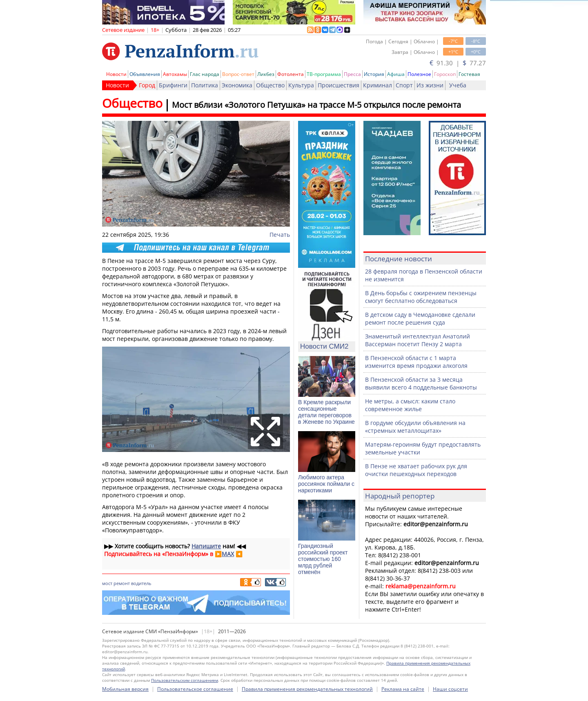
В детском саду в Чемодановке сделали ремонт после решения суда (420, 318)
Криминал (378, 85)
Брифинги (173, 85)
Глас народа (205, 74)
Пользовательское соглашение (195, 689)
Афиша (396, 74)
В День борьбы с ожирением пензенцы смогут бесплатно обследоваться (421, 297)
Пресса (352, 74)
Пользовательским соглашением (185, 680)
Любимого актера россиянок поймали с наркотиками (326, 484)
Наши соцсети (450, 689)
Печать (280, 235)
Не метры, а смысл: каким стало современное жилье (410, 405)
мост (107, 583)
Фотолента (291, 74)
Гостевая (469, 74)
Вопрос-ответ (238, 74)
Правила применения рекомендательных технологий (307, 689)
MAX (228, 554)
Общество (270, 85)
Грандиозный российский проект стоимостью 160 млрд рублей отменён (323, 559)
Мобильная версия (125, 689)
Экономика (237, 85)
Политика (205, 85)
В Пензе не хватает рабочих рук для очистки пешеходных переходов (416, 470)
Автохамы (175, 74)
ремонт (122, 583)
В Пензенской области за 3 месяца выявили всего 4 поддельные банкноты (421, 383)
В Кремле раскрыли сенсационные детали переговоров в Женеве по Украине (326, 412)
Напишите (206, 546)
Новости (116, 74)
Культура (301, 85)
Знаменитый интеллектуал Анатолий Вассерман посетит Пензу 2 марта (418, 340)
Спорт (404, 85)
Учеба (458, 85)
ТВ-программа (324, 74)
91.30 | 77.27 (458, 63)
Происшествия (339, 85)
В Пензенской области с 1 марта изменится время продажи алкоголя (416, 362)
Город (147, 85)
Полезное (419, 74)
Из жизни (430, 85)
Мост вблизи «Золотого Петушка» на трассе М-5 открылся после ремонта (316, 105)
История (374, 74)
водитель (141, 583)
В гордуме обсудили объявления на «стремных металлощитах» (415, 427)
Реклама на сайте (403, 689)
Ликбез (266, 74)
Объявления (145, 74)
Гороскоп (445, 74)
